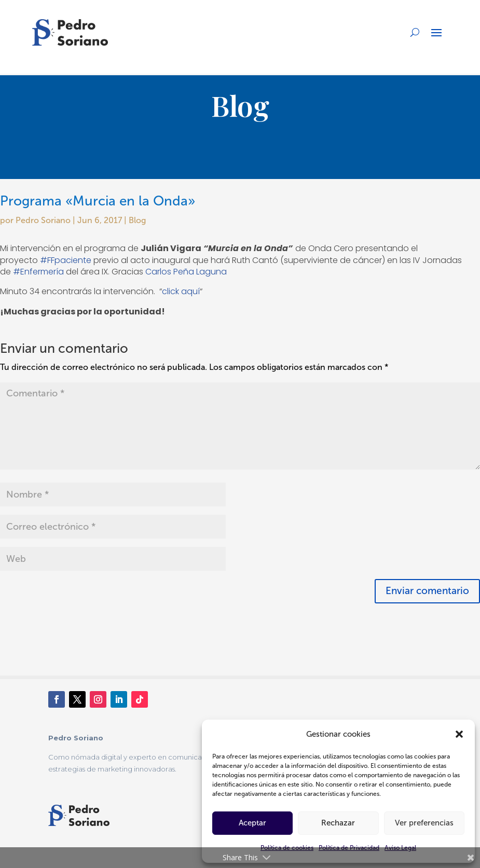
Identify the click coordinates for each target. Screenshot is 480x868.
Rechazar (338, 823)
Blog (137, 220)
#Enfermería (38, 272)
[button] (459, 734)
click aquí (181, 291)
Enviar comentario (427, 591)
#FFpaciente (66, 260)
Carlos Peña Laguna (186, 272)
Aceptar (252, 823)
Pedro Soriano (43, 220)
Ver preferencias (424, 823)
